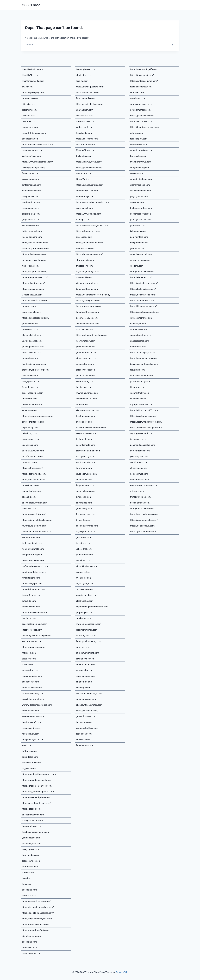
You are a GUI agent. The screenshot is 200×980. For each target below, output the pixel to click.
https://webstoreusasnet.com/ (145, 312)
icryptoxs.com (29, 768)
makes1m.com (29, 653)
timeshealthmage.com (87, 289)
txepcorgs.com (83, 688)
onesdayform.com (85, 364)
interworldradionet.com (33, 560)
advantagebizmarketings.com (36, 636)
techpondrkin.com (139, 243)
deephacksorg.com (85, 491)
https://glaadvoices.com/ (142, 116)
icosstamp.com (84, 543)
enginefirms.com (84, 682)
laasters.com (137, 173)
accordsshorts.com (86, 445)
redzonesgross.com (32, 844)
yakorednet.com (84, 549)
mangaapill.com (84, 277)
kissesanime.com (85, 116)
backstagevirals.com (86, 636)
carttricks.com (29, 121)
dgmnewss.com (30, 462)
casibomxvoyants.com (87, 526)
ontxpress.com (29, 306)
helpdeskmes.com (139, 474)
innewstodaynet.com (32, 826)
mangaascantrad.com (33, 150)
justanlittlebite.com (85, 376)
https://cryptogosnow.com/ (143, 416)
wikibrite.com (29, 116)
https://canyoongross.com (89, 306)
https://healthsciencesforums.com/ (93, 295)
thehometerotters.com (141, 208)
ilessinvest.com (30, 508)
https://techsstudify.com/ (34, 474)
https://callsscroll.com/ (87, 139)
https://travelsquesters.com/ (90, 87)
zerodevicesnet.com (86, 370)
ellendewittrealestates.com (89, 705)
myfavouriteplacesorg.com (35, 566)
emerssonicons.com (86, 699)
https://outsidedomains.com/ (144, 514)
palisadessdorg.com (140, 381)
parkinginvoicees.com (141, 220)
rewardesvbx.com (31, 734)
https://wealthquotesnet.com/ (36, 803)
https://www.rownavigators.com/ (92, 225)
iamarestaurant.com (86, 664)
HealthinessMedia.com (33, 81)
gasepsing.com (29, 890)
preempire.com (29, 110)
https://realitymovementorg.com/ (146, 422)
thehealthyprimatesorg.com (35, 370)
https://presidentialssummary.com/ (39, 774)
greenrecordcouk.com (87, 352)
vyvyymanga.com (30, 179)
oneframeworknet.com (33, 815)
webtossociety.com (85, 462)
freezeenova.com (84, 266)
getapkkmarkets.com (140, 110)
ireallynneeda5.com (32, 722)
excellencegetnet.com (33, 393)
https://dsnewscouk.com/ (143, 526)
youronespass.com (31, 838)
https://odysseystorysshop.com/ (92, 335)
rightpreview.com (30, 98)
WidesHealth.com (85, 127)
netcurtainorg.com (31, 578)
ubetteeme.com (30, 399)
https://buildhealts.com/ (88, 92)
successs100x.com (31, 763)
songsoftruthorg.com (32, 555)
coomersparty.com (31, 439)
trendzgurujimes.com (140, 497)
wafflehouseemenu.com (88, 324)
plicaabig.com (29, 497)
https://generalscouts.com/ (89, 168)
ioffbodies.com (29, 751)
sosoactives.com (138, 399)
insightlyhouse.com (86, 69)
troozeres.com (29, 895)
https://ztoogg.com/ (32, 809)
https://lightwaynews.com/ (89, 162)
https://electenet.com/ (141, 277)
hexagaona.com (84, 722)
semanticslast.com (31, 537)
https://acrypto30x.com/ (34, 514)
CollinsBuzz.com (84, 156)
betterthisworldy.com (32, 231)
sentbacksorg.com (85, 381)
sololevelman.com (31, 214)
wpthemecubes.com (140, 185)
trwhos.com (28, 664)
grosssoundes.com (31, 861)
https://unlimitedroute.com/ (90, 243)
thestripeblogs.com (85, 416)
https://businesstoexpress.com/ (37, 144)
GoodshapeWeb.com (32, 295)
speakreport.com (30, 127)
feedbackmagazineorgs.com (36, 832)
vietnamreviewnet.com (87, 283)
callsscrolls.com (30, 376)
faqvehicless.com (139, 156)
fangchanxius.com (85, 485)
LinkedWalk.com (84, 179)
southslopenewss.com (141, 104)
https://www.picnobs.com (89, 214)
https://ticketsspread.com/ (35, 243)
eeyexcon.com (83, 647)
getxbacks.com (84, 618)
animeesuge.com (30, 225)
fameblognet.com (31, 387)
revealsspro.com (138, 98)
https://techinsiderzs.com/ (143, 289)
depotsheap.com (30, 428)
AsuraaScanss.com (31, 191)
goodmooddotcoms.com (34, 572)
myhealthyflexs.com (32, 491)
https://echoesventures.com (90, 185)
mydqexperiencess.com (142, 404)
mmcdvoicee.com (85, 329)
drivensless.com (84, 503)
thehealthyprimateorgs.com (35, 248)
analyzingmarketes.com (142, 150)
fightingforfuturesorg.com (89, 641)
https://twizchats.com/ (87, 711)
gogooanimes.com (31, 220)
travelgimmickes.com (32, 820)
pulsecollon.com (30, 329)
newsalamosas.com (140, 260)
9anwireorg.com (84, 468)
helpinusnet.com (84, 387)
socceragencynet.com (141, 214)
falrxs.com (27, 884)
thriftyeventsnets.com (33, 543)
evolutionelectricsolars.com (144, 485)
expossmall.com (84, 572)
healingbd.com (29, 618)
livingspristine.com (31, 381)
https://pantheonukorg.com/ (144, 358)
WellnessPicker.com (32, 156)
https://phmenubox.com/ (88, 231)
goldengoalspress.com (33, 347)
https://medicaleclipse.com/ (90, 104)
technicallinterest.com (141, 87)
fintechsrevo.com (85, 745)
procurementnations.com (88, 451)
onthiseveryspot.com (32, 584)
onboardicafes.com (140, 480)
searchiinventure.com (141, 335)
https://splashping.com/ (34, 92)
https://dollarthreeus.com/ (143, 295)
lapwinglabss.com (31, 855)
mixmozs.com (137, 491)
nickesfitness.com (31, 485)
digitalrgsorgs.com (85, 584)
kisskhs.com (82, 81)
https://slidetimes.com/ (33, 283)
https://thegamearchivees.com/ (37, 786)
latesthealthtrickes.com (87, 312)
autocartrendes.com (140, 451)
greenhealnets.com (85, 347)
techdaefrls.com (84, 439)
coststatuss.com (84, 480)
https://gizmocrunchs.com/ (143, 531)
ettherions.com (29, 410)
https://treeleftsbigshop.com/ (36, 797)
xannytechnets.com (32, 312)
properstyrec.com (85, 612)
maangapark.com (31, 208)
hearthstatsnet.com (86, 341)
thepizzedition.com (31, 202)
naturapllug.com (30, 358)
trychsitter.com (83, 520)
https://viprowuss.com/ (142, 121)
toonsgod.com (83, 220)
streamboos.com (138, 468)
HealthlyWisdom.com (32, 69)
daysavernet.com (84, 589)
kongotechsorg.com (140, 168)
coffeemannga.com (32, 185)
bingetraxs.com (138, 387)
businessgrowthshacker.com (144, 364)
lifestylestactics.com (32, 630)
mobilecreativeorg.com (33, 693)
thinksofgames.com (32, 595)
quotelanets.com (84, 422)
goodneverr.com (30, 324)
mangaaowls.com (31, 197)
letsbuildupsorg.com (32, 237)
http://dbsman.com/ (86, 144)
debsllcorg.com (30, 433)
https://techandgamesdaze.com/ (38, 907)
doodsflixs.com (29, 948)
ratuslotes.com (137, 370)
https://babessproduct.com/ (36, 318)
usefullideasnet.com (32, 341)
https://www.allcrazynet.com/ (36, 901)
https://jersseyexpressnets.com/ (38, 416)
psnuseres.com (138, 225)
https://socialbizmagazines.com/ (38, 913)
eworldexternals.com (32, 641)
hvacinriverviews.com (141, 162)
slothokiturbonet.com (86, 566)
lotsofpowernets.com (32, 456)
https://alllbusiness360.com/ (144, 410)
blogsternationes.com (87, 630)
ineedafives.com (138, 439)
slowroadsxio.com (85, 260)
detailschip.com (84, 497)
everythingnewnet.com (33, 699)
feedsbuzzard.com (31, 607)
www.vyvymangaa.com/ (34, 168)
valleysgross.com (30, 849)
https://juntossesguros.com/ (144, 81)
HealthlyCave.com (85, 248)
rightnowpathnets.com (33, 549)
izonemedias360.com (87, 399)
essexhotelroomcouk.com (35, 624)
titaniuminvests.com (32, 688)
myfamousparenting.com (34, 526)
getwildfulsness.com (86, 716)
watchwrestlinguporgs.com (89, 693)
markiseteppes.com (32, 953)
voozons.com (137, 266)
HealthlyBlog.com (31, 75)
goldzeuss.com (83, 537)
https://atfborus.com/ (33, 468)
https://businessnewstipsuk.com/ (146, 428)
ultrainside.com (84, 75)
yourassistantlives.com (87, 728)
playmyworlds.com (139, 197)
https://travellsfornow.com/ (35, 300)
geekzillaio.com (138, 248)
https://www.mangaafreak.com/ (37, 162)
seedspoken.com (30, 139)
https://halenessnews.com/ (89, 254)
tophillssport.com (139, 139)
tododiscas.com (84, 734)
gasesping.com (29, 942)
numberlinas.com (30, 711)
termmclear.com (30, 867)
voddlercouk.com (139, 144)
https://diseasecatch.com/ (35, 612)
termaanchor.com (85, 670)
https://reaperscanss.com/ (35, 277)
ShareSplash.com (85, 110)
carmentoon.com (138, 329)
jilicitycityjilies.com (139, 456)
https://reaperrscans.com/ (35, 272)
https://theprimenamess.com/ (145, 127)
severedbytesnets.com (33, 716)
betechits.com (29, 601)
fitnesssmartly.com (85, 98)
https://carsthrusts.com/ (142, 300)
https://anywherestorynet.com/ (37, 919)
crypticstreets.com (139, 462)
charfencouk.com (30, 682)
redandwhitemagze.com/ (34, 133)
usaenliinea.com (30, 445)
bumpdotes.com (30, 757)
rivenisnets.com (84, 578)
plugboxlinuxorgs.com (87, 474)
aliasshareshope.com (141, 191)
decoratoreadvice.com (87, 318)
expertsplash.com (85, 208)
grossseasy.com (84, 508)
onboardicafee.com (140, 341)
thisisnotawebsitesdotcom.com (91, 428)
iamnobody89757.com (87, 191)
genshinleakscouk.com (141, 254)
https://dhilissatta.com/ (33, 480)
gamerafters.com (84, 555)
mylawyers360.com (86, 531)
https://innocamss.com (33, 289)
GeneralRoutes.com (86, 121)
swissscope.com (84, 237)
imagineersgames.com (33, 740)
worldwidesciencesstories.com (37, 705)
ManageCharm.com (86, 150)
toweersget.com (138, 324)
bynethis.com (29, 878)
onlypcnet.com (137, 202)
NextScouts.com (84, 173)
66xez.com (27, 87)
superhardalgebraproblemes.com (92, 607)
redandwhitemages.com (34, 589)
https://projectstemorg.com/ (144, 283)
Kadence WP (122, 972)
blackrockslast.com (32, 335)
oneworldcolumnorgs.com (35, 503)
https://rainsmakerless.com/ (36, 924)
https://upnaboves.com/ (34, 647)
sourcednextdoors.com (33, 422)
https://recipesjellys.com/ (143, 352)
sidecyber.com (29, 104)
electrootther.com (85, 601)
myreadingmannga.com (88, 272)
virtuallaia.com (137, 92)
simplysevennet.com (86, 358)
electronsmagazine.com (88, 410)
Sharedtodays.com (85, 197)
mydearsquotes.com (32, 676)
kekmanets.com (138, 231)
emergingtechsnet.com (141, 179)
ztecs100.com (29, 659)
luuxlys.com (82, 404)
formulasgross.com (86, 514)
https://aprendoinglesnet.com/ (37, 780)
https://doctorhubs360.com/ (36, 930)
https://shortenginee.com (34, 254)
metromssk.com (138, 347)
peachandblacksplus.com (143, 445)
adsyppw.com (137, 133)
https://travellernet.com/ (142, 75)
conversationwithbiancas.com (37, 531)
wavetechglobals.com (87, 595)
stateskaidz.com (30, 670)
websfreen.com (84, 560)
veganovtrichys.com (140, 393)
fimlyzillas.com (83, 740)
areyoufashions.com (86, 433)
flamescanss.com (31, 173)
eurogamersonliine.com (88, 653)
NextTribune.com (30, 266)
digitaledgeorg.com (31, 936)
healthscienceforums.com (35, 364)
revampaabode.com (86, 676)
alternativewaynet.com (33, 451)
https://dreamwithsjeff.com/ (144, 69)
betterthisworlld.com (32, 352)
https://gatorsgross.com (88, 300)
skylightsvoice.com (85, 659)
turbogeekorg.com (85, 456)
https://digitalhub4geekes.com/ (37, 520)
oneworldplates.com (32, 404)
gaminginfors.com (139, 237)
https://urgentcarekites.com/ (144, 520)
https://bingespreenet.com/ (143, 306)
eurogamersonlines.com (142, 272)
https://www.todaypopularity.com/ (93, 202)
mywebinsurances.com (87, 393)
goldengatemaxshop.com (34, 260)
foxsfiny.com (28, 872)
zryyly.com (27, 745)
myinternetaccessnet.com (89, 624)
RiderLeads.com (84, 133)
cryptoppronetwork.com (142, 433)
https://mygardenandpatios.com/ (38, 792)
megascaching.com (32, 728)
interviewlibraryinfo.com (142, 376)
